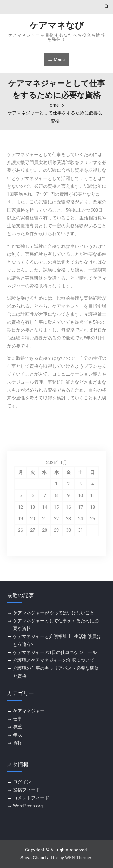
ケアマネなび (57, 25)
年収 (17, 735)
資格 (17, 743)
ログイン (22, 782)
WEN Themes (79, 858)
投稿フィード (27, 790)
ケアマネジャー (29, 711)
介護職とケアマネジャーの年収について (54, 660)
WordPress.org (28, 806)
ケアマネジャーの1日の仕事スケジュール (55, 652)
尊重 (17, 727)
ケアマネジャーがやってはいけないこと (54, 613)
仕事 (17, 719)
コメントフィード (31, 798)
